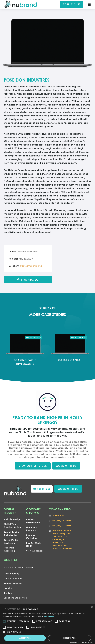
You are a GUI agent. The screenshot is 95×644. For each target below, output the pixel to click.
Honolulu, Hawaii (62, 530)
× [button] (92, 607)
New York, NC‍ (60, 546)
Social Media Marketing (11, 541)
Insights (8, 588)
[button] (47, 632)
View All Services (35, 551)
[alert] (47, 624)
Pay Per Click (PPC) (33, 544)
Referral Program (13, 583)
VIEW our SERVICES (33, 466)
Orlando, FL (59, 540)
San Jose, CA (60, 537)
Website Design (12, 519)
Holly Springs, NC (62, 533)
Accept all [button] (25, 638)
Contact (8, 593)
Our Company (12, 574)
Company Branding (32, 529)
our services (42, 489)
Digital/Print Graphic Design (12, 526)
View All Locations (62, 549)
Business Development (33, 521)
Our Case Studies (13, 578)
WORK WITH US (71, 4)
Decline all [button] (69, 638)
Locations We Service (15, 598)
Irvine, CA (58, 543)
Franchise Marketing (9, 549)
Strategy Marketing (31, 266)
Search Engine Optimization (12, 533)
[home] (21, 5)
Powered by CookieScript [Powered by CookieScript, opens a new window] (82, 642)
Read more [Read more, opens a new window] (49, 617)
